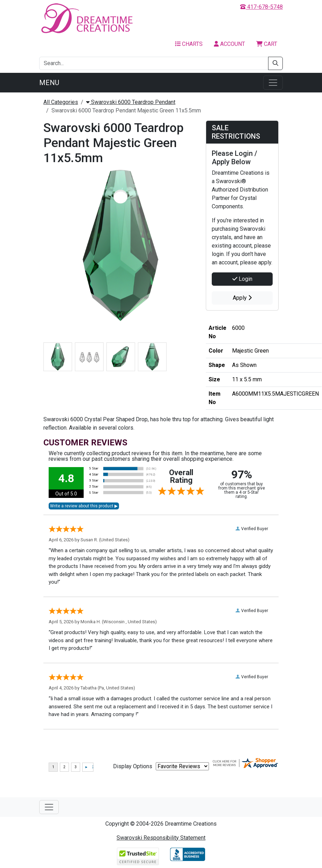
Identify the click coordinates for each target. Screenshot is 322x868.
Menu (49, 83)
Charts (189, 44)
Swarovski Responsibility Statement (161, 838)
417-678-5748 (261, 7)
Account (229, 44)
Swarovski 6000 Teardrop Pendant (131, 102)
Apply (242, 298)
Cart (267, 44)
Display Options (133, 766)
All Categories (61, 102)
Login (242, 279)
